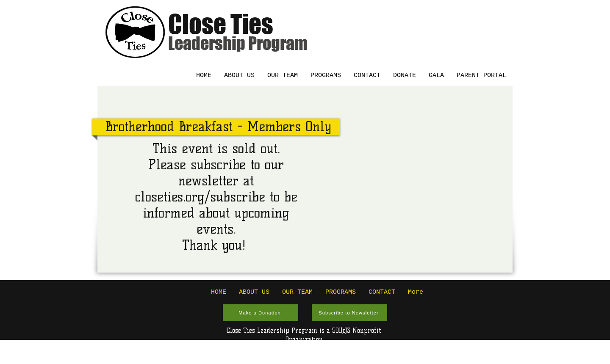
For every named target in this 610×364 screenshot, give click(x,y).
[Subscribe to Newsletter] (349, 313)
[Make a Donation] (261, 313)
